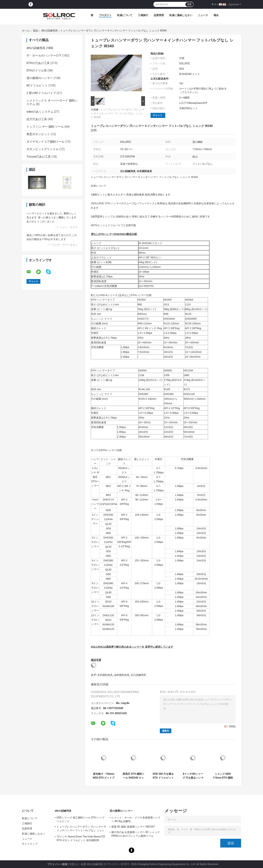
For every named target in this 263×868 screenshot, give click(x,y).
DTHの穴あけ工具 (38, 63)
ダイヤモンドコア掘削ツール (45, 142)
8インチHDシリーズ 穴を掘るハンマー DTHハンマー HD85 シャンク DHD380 (193, 776)
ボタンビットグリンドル (43, 149)
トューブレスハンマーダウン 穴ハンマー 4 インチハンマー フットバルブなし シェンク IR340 (118, 113)
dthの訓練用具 (49, 31)
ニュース (203, 15)
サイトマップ (30, 844)
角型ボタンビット (38, 134)
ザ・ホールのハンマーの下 (44, 55)
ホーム (26, 31)
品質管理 (159, 15)
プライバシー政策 (57, 864)
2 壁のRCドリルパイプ (41, 93)
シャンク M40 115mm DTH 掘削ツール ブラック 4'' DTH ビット (223, 776)
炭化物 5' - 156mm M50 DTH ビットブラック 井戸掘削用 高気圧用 (104, 776)
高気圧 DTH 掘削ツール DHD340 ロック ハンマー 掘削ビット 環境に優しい (133, 776)
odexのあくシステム (40, 112)
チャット (216, 4)
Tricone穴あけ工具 (39, 157)
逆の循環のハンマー (40, 78)
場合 (216, 15)
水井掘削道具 (105, 675)
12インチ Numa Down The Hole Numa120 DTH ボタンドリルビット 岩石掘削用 (81, 838)
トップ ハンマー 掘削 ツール (45, 127)
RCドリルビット (37, 85)
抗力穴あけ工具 (37, 119)
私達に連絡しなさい (181, 15)
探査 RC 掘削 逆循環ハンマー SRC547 (133, 827)
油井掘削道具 (122, 675)
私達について (125, 15)
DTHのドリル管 (37, 70)
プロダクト (105, 15)
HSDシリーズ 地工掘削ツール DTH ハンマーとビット (81, 819)
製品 (36, 31)
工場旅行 (143, 15)
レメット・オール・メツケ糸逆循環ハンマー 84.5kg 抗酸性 (136, 819)
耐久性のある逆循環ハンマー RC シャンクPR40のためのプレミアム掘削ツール (136, 834)
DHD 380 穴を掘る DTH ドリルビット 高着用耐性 (163, 776)
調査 (189, 4)
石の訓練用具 (138, 675)
